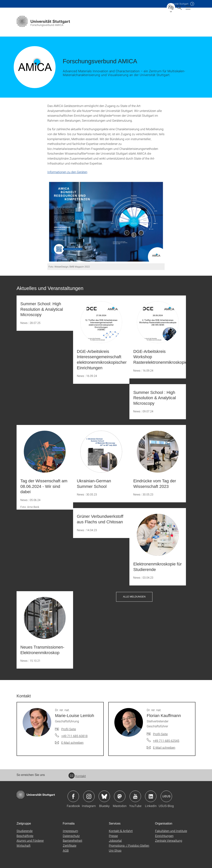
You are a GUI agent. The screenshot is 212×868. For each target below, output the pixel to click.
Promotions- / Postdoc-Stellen (129, 845)
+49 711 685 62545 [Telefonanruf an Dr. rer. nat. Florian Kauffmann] (166, 741)
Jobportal (115, 840)
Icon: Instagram (89, 796)
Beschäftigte (25, 836)
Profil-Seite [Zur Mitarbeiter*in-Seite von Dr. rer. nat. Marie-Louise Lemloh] (69, 729)
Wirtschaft (24, 845)
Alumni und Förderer (30, 840)
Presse (113, 836)
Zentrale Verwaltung (169, 840)
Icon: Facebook (73, 796)
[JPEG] (106, 222)
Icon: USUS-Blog (166, 796)
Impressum (70, 831)
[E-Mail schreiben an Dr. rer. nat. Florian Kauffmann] (161, 748)
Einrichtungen (164, 836)
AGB (66, 850)
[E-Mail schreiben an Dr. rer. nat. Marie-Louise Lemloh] (69, 743)
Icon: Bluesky (104, 796)
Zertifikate (70, 845)
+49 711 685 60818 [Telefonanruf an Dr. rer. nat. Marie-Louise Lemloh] (74, 736)
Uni (178, 4)
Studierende (25, 831)
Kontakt (77, 776)
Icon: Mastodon (120, 796)
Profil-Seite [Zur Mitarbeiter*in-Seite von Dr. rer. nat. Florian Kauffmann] (160, 734)
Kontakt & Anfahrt (121, 831)
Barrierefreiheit (73, 840)
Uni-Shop (115, 850)
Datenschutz (71, 836)
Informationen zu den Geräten (67, 172)
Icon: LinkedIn (151, 796)
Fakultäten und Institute (171, 831)
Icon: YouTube (135, 796)
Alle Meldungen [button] (134, 597)
